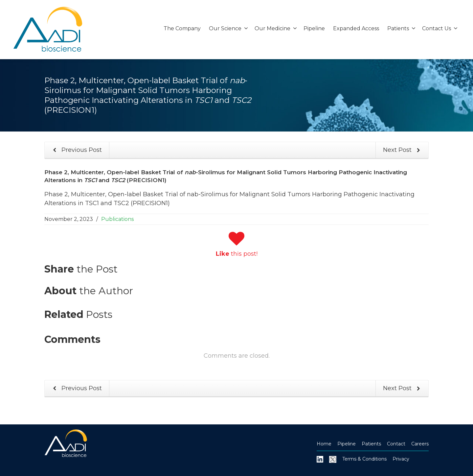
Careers (420, 444)
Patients (401, 28)
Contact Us (440, 28)
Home (324, 444)
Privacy (401, 459)
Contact (396, 444)
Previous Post (76, 150)
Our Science (228, 28)
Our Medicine (276, 28)
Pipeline (314, 28)
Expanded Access (356, 28)
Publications (117, 219)
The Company (182, 28)
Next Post (403, 150)
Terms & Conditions (364, 459)
